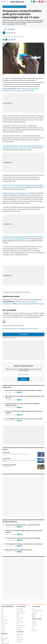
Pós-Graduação (20, 627)
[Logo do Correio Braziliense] (17, 2)
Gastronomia (35, 613)
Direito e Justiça (4, 638)
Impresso (4, 634)
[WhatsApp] (32, 2)
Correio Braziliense (7, 606)
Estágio (18, 614)
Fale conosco (19, 629)
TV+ (33, 629)
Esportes (3, 622)
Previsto (18, 636)
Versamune (35, 329)
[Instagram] (40, 2)
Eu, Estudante (21, 606)
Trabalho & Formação (21, 613)
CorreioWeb (36, 606)
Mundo (3, 618)
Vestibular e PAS (20, 622)
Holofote (3, 627)
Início (5, 29)
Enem (18, 616)
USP (12, 326)
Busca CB (3, 642)
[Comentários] (15, 40)
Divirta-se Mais (37, 619)
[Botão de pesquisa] (7, 2)
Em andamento (20, 638)
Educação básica (20, 609)
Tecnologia (3, 629)
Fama (33, 609)
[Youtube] (42, 2)
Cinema (34, 621)
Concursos (20, 632)
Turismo (3, 631)
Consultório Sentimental (37, 611)
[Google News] (45, 2)
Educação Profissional (21, 625)
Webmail (34, 616)
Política (3, 613)
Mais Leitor (34, 630)
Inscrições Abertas (20, 640)
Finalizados (19, 642)
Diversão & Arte (4, 620)
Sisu (17, 624)
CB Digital (3, 640)
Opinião (3, 625)
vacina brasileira (19, 326)
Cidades (3, 611)
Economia (3, 616)
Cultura (18, 620)
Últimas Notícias (20, 618)
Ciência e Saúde (11, 29)
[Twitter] (37, 2)
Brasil (2, 614)
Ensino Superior (20, 611)
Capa (2, 609)
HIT (33, 627)
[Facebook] (34, 2)
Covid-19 (6, 326)
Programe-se (35, 623)
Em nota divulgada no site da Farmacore (15, 193)
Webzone (34, 614)
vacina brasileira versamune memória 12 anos (17, 329)
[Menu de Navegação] (3, 2)
